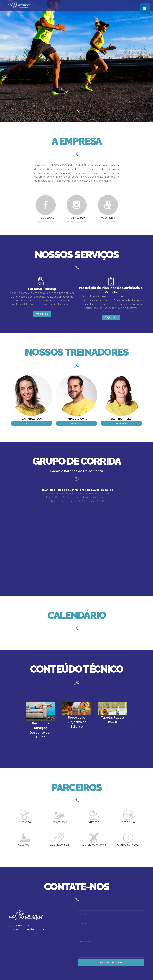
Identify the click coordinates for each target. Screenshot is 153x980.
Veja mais (42, 314)
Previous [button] (20, 720)
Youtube (108, 218)
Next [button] (133, 720)
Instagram (76, 218)
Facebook (45, 218)
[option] (41, 720)
